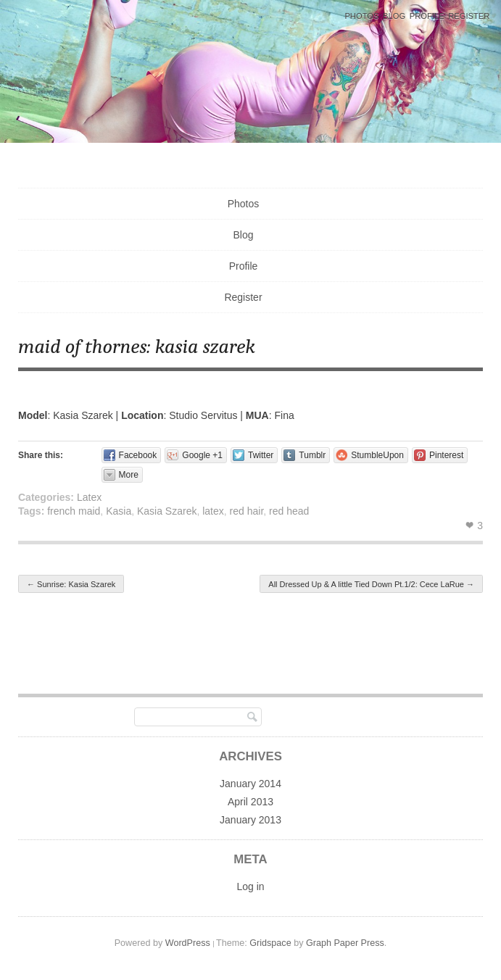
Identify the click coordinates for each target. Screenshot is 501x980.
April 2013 (250, 802)
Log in (250, 886)
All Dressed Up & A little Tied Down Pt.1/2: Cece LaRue (371, 584)
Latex (89, 497)
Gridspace (270, 943)
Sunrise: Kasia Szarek (71, 584)
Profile (427, 16)
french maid (74, 511)
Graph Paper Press (345, 943)
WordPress (188, 943)
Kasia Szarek (167, 511)
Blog (394, 16)
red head (289, 511)
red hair (247, 511)
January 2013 (250, 820)
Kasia (119, 511)
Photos (361, 16)
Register (469, 16)
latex (213, 511)
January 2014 (250, 784)
